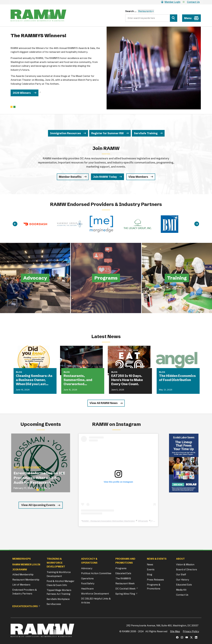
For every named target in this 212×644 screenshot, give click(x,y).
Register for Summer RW (107, 133)
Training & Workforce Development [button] (56, 563)
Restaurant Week (125, 583)
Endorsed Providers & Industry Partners (25, 592)
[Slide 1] (14, 107)
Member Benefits (70, 177)
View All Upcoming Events (38, 505)
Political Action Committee (96, 573)
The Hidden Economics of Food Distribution (177, 378)
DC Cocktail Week (125, 589)
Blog (150, 574)
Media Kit (181, 590)
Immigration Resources (66, 133)
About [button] (180, 559)
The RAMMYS (123, 578)
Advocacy (87, 568)
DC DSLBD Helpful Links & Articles (96, 600)
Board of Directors (187, 569)
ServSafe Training (146, 133)
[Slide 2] (41, 490)
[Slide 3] (44, 490)
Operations (87, 578)
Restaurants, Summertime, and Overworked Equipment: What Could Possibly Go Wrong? (82, 380)
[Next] (197, 224)
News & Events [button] (157, 559)
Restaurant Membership (26, 580)
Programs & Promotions (154, 587)
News (150, 564)
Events (151, 569)
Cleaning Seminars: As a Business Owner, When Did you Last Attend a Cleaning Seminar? (34, 380)
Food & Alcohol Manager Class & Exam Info (61, 583)
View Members (138, 177)
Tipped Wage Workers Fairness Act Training (59, 592)
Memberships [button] (22, 559)
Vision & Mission (185, 564)
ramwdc (144, 521)
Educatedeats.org (25, 606)
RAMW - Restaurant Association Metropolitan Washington (109, 521)
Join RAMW (20, 569)
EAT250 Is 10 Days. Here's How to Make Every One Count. (127, 380)
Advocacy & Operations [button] (89, 561)
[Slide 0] (11, 107)
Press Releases (155, 580)
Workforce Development (95, 594)
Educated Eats (123, 573)
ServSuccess (54, 604)
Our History (183, 580)
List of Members (21, 585)
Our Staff (181, 574)
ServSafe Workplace (58, 599)
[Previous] (15, 224)
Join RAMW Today (105, 177)
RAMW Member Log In (26, 564)
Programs (121, 568)
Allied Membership (23, 574)
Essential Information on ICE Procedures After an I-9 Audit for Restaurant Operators (39, 478)
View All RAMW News (104, 403)
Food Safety (88, 583)
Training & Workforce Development (59, 574)
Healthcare (87, 589)
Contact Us (193, 2)
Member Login (171, 2)
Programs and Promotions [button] (125, 561)
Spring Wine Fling (125, 594)
